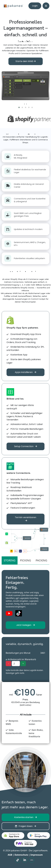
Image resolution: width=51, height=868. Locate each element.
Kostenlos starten (26, 817)
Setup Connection (26, 446)
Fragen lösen (26, 826)
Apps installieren (26, 372)
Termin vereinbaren (26, 519)
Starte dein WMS (26, 61)
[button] (19, 107)
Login (35, 6)
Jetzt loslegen (26, 625)
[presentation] (25, 104)
